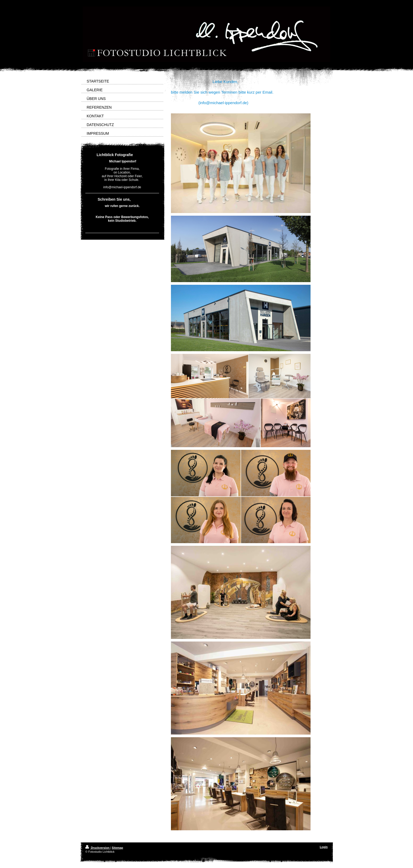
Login (324, 847)
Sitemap (117, 848)
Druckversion (98, 848)
